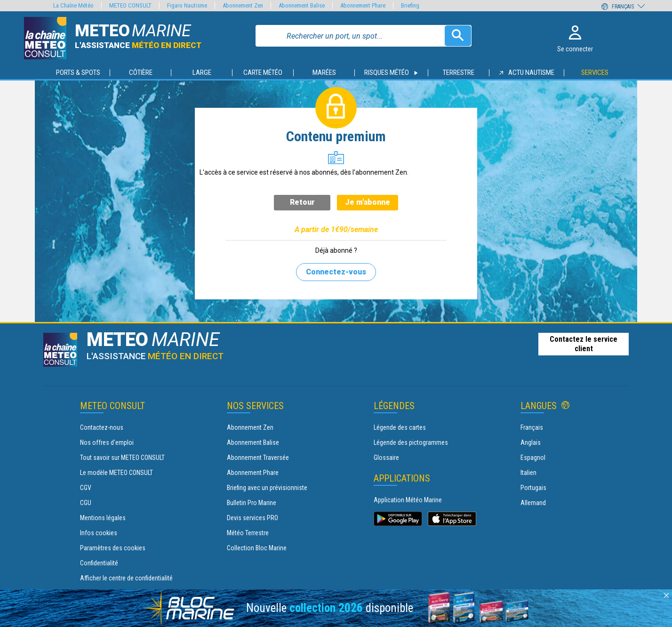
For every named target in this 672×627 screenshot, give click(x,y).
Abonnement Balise (253, 442)
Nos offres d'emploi (107, 442)
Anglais (531, 442)
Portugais (533, 488)
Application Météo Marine (408, 500)
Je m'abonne (368, 202)
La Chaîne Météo (73, 5)
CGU (86, 503)
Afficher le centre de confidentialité (126, 578)
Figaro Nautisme (187, 5)
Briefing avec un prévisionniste (267, 488)
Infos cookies (99, 533)
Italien (528, 473)
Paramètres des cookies (113, 548)
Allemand (533, 503)
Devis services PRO (252, 518)
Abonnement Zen (250, 427)
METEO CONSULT (130, 5)
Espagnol (533, 458)
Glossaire (386, 458)
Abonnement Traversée (258, 458)
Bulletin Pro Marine (252, 503)
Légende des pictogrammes (411, 442)
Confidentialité (99, 563)
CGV (86, 488)
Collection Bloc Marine (257, 548)
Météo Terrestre (248, 533)
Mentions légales (103, 518)
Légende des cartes (400, 427)
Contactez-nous (102, 427)
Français (532, 427)
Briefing (410, 5)
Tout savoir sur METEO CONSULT (122, 458)
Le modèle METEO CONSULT (116, 473)
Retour (302, 202)
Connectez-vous (336, 272)
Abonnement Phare (253, 473)
